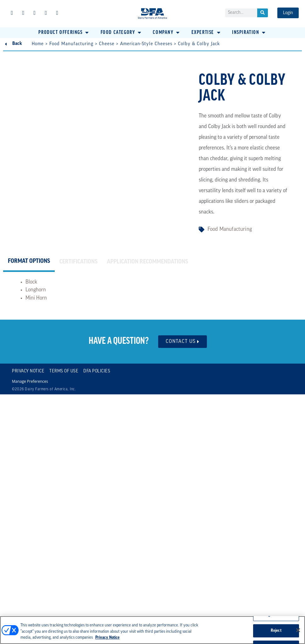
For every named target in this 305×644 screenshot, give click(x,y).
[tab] (29, 262)
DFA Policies (97, 371)
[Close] (298, 630)
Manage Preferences (30, 382)
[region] (152, 630)
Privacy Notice (28, 371)
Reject (276, 631)
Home (38, 44)
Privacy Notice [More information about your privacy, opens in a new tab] (107, 638)
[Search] (263, 13)
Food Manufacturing (71, 44)
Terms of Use (64, 371)
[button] (64, 33)
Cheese (107, 44)
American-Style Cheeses (146, 44)
